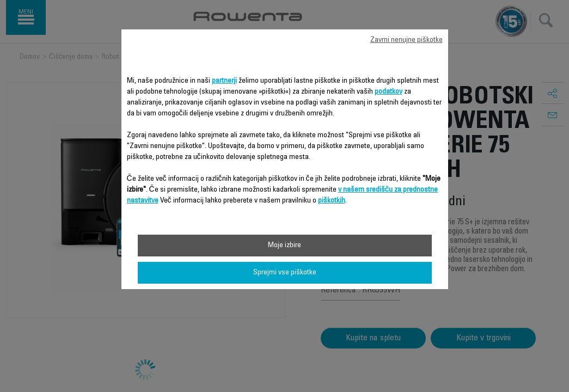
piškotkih (332, 201)
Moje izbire (284, 246)
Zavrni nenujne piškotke (406, 40)
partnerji (224, 81)
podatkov (388, 92)
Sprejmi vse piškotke (285, 273)
